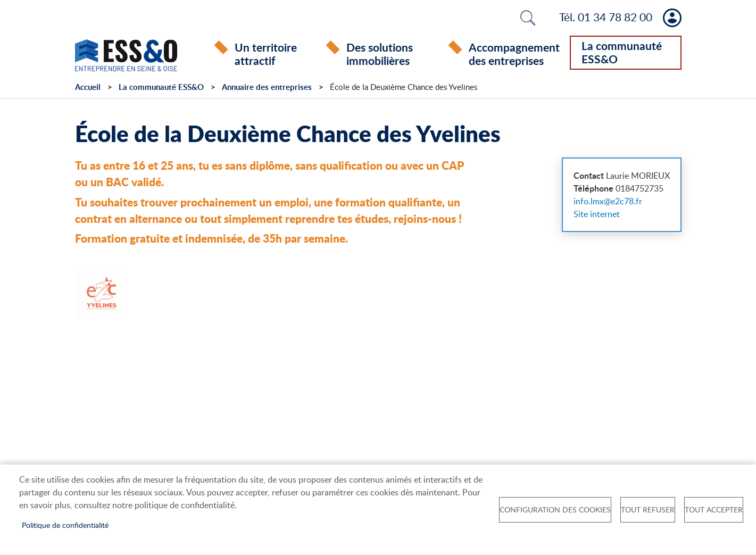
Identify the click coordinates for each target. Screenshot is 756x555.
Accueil (88, 87)
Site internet (597, 214)
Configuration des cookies (555, 510)
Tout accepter (714, 510)
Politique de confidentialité (65, 525)
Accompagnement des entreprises (514, 54)
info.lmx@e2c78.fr (608, 201)
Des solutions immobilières (380, 54)
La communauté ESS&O (622, 52)
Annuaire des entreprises (267, 87)
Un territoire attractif (266, 54)
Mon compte (672, 18)
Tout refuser (648, 510)
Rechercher (528, 18)
